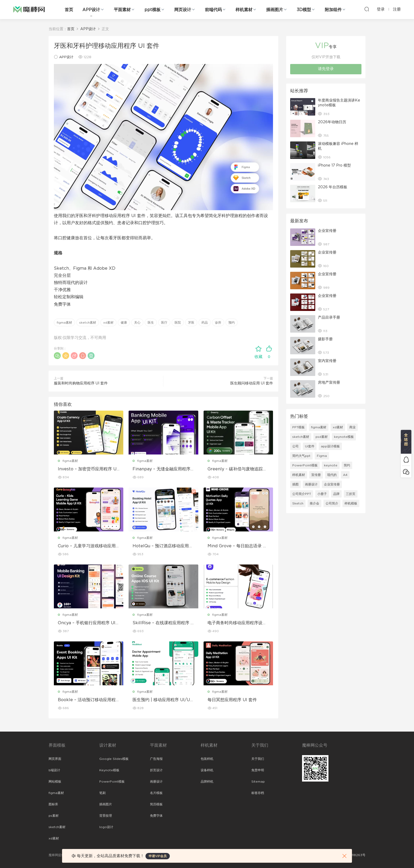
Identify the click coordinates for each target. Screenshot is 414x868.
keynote (331, 465)
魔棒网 (29, 9)
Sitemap (258, 782)
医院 (178, 323)
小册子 (322, 494)
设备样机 (207, 770)
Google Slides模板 (114, 759)
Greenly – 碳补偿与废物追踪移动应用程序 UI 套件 (237, 469)
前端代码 (213, 10)
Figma (322, 456)
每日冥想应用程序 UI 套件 (232, 700)
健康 (124, 323)
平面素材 (122, 10)
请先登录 (326, 69)
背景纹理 (106, 816)
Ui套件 (310, 446)
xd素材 (108, 323)
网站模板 (55, 782)
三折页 (351, 494)
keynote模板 (344, 437)
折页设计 (156, 770)
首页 (69, 10)
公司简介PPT (302, 494)
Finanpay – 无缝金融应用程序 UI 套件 (161, 469)
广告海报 (156, 759)
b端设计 (54, 770)
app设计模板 (330, 446)
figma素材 (64, 323)
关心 (137, 323)
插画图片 (275, 10)
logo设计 (106, 827)
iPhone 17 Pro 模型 (334, 166)
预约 (232, 323)
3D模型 (304, 10)
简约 (347, 465)
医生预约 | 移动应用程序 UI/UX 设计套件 (163, 700)
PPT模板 (298, 427)
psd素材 (322, 437)
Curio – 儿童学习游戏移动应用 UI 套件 (87, 546)
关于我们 (258, 759)
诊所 (218, 323)
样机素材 (244, 10)
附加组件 (333, 10)
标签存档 (258, 793)
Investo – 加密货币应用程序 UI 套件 (88, 469)
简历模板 (156, 804)
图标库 (53, 804)
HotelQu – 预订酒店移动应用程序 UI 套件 (163, 546)
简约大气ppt (301, 456)
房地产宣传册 (329, 383)
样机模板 (351, 503)
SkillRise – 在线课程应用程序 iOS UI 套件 (162, 623)
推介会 (314, 503)
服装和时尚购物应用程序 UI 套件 (81, 383)
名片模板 (156, 793)
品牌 (336, 494)
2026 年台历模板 (333, 187)
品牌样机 (207, 782)
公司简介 (332, 503)
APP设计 (91, 10)
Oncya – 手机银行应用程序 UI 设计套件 (87, 623)
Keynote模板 (109, 770)
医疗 (164, 323)
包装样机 (207, 759)
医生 (151, 323)
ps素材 (54, 816)
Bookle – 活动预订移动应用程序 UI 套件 (87, 700)
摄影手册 (325, 339)
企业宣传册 (327, 231)
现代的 (332, 475)
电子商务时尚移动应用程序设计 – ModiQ (237, 623)
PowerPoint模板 (305, 465)
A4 (345, 475)
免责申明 (258, 770)
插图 (295, 484)
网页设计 (183, 10)
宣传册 (316, 475)
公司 (295, 446)
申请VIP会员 (158, 856)
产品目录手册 (329, 318)
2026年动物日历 (332, 122)
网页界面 (55, 759)
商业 (352, 427)
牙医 (191, 323)
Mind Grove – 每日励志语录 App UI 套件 (237, 546)
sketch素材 (88, 323)
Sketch (298, 503)
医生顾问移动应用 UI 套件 (252, 383)
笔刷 (102, 793)
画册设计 (311, 484)
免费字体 (156, 816)
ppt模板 (152, 10)
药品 (205, 323)
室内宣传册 (327, 361)
